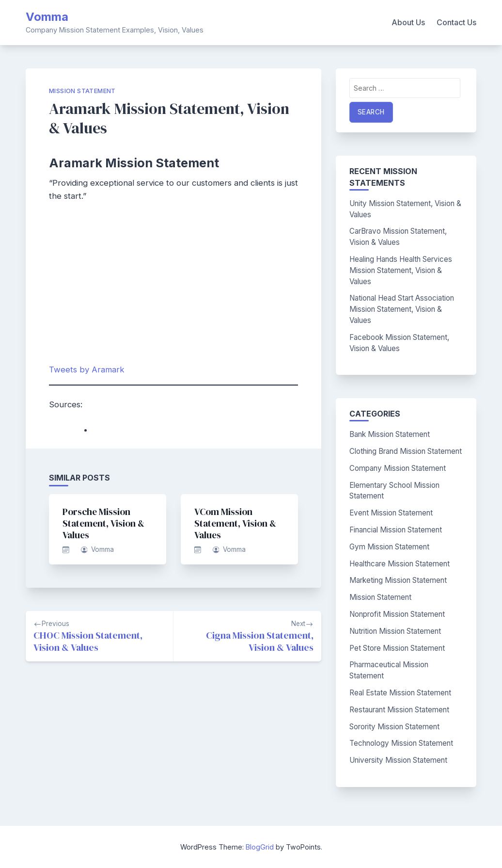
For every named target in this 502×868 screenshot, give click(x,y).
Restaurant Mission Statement (399, 710)
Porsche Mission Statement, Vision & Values (103, 523)
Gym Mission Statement (389, 547)
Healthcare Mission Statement (400, 564)
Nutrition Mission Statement (395, 631)
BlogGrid (260, 847)
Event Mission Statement (391, 513)
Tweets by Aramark (87, 370)
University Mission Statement (398, 760)
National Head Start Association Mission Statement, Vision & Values (402, 309)
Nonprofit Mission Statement (397, 614)
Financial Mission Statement (396, 530)
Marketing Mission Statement (398, 580)
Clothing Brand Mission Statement (406, 451)
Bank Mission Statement (390, 434)
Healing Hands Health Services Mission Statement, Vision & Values (401, 270)
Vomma (47, 17)
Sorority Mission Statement (394, 727)
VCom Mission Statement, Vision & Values (235, 523)
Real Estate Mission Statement (400, 693)
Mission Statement (82, 91)
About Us (408, 22)
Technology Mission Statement (401, 743)
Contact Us (456, 22)
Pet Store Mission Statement (397, 648)
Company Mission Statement (398, 468)
